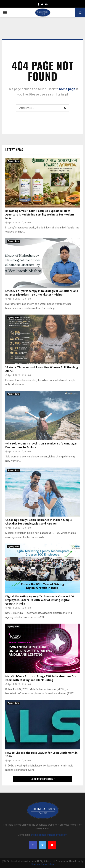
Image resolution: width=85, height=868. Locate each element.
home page (67, 89)
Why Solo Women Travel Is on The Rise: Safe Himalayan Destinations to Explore (41, 446)
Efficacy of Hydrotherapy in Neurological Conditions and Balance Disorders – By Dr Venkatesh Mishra (42, 293)
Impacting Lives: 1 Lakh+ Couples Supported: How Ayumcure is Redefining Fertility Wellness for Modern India (40, 215)
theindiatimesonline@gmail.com (49, 835)
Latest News (14, 150)
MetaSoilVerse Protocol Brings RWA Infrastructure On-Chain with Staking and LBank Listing (41, 678)
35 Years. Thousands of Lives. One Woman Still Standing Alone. (42, 369)
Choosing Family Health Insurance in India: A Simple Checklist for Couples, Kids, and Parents (39, 522)
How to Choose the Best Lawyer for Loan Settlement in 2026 (41, 755)
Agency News (14, 161)
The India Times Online (42, 864)
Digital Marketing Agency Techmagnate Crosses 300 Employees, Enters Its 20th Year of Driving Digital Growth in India (40, 600)
